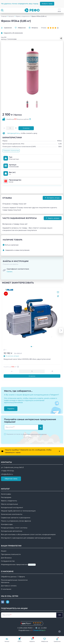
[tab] (31, 347)
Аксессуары (6, 494)
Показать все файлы (10, 264)
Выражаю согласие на (27, 434)
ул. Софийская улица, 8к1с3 (12, 467)
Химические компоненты (12, 514)
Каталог (11, 16)
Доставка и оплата (9, 586)
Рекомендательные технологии (14, 580)
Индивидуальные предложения (18, 565)
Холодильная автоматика (12, 531)
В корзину (26, 128)
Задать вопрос (53, 218)
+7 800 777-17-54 (7, 471)
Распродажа (6, 497)
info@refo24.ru (7, 474)
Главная (4, 16)
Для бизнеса (6, 558)
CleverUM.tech (39, 630)
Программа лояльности (11, 554)
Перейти (11, 409)
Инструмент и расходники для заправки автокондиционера (26, 538)
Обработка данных (9, 577)
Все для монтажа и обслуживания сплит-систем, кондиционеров (28, 534)
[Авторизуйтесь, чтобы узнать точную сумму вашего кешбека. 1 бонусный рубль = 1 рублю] (18, 367)
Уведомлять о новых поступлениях (16, 250)
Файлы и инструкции (16, 261)
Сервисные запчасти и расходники (16, 518)
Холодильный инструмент (12, 507)
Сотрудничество (8, 561)
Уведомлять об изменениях (12, 33)
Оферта (22, 577)
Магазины (5, 582)
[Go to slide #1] (27, 104)
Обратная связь (11, 479)
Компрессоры (7, 524)
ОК (60, 615)
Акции (4, 551)
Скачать (10, 272)
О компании (6, 589)
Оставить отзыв (52, 198)
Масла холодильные (10, 504)
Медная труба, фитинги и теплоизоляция (18, 511)
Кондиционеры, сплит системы (14, 528)
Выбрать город (47, 4)
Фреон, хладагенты (23, 16)
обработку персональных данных (35, 434)
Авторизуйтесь (14, 133)
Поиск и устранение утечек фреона (16, 521)
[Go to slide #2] (37, 104)
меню (59, 10)
